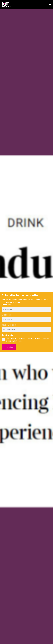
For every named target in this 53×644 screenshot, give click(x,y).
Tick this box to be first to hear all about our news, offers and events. (27, 340)
